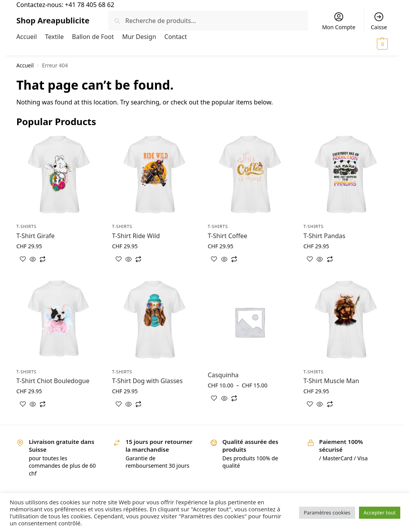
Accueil (25, 65)
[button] (368, 44)
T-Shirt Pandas (324, 236)
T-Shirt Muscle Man (331, 381)
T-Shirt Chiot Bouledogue (53, 381)
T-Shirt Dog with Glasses (147, 381)
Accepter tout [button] (380, 513)
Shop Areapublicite (53, 20)
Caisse (379, 21)
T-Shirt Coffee (227, 236)
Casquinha (223, 375)
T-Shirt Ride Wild (136, 236)
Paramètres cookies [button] (327, 513)
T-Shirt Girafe (35, 236)
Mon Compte (339, 21)
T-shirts (26, 226)
